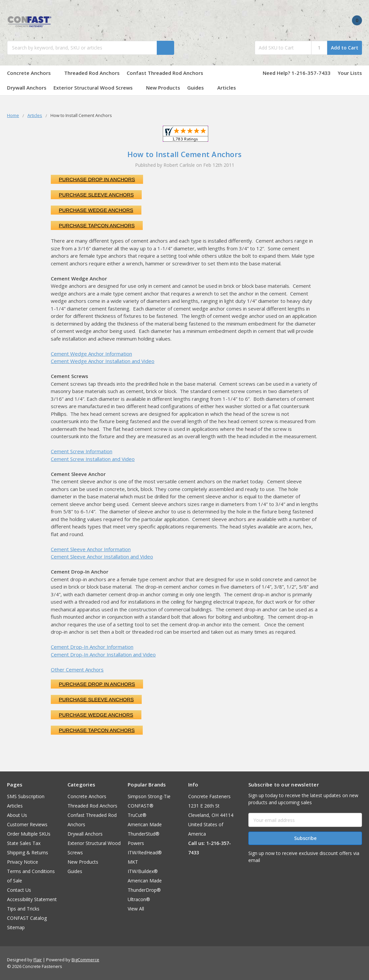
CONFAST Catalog (27, 918)
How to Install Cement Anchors (184, 154)
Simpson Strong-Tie (149, 796)
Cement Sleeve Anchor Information (91, 549)
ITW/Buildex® (143, 871)
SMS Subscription (26, 796)
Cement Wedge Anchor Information (91, 354)
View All (136, 909)
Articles (227, 88)
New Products (163, 88)
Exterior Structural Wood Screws (96, 88)
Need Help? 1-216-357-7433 (297, 73)
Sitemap (16, 927)
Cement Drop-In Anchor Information (92, 647)
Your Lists (350, 73)
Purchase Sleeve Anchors (96, 195)
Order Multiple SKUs (29, 834)
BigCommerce (85, 960)
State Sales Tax (24, 843)
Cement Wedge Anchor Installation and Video (103, 361)
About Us (17, 815)
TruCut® (137, 815)
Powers (136, 843)
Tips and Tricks (23, 909)
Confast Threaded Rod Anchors (168, 73)
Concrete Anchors (32, 73)
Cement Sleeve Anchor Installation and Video (102, 557)
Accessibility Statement (32, 899)
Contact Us (19, 890)
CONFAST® (141, 806)
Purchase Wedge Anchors (96, 210)
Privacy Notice (23, 862)
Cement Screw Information (82, 451)
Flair (38, 960)
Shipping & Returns (28, 852)
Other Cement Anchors (77, 669)
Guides (199, 88)
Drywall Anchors (27, 88)
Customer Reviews (27, 824)
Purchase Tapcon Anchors (97, 225)
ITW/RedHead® (145, 852)
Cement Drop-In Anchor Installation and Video (103, 654)
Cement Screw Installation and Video (93, 459)
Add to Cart (345, 48)
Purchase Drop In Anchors (97, 179)
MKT (133, 862)
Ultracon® (139, 899)
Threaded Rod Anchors (92, 73)
